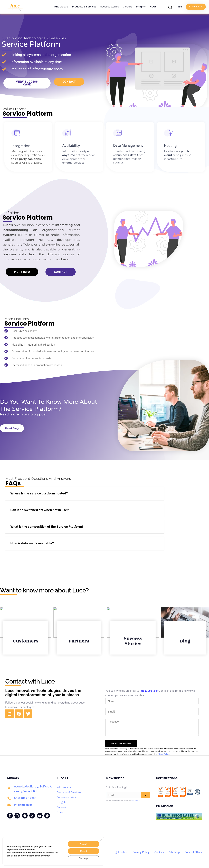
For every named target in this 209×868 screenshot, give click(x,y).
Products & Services (84, 7)
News (153, 7)
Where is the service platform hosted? (39, 493)
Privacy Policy (163, 754)
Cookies (159, 852)
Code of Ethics (193, 852)
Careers (127, 7)
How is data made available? (32, 543)
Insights (141, 7)
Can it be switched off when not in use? (40, 510)
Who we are (61, 7)
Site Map (174, 852)
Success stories (110, 7)
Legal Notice (120, 852)
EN (180, 7)
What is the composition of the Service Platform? (47, 526)
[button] (171, 7)
